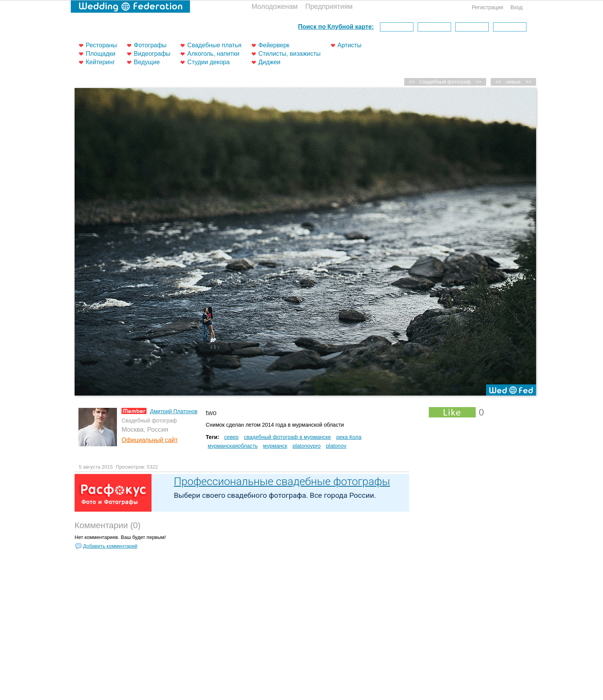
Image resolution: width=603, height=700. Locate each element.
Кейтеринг (100, 62)
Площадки (101, 54)
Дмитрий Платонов (174, 411)
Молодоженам (275, 7)
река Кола (349, 437)
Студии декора (208, 62)
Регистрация (488, 7)
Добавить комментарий (110, 546)
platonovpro (307, 446)
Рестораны (101, 45)
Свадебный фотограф (445, 82)
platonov (336, 446)
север (232, 437)
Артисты (350, 45)
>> (528, 82)
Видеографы (152, 54)
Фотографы (150, 45)
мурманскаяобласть (233, 446)
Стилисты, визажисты (290, 54)
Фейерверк (274, 45)
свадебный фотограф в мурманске (287, 437)
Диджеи (270, 62)
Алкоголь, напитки (213, 54)
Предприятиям (329, 7)
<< (499, 82)
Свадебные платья (214, 45)
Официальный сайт (150, 440)
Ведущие (147, 62)
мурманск (275, 446)
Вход (516, 7)
